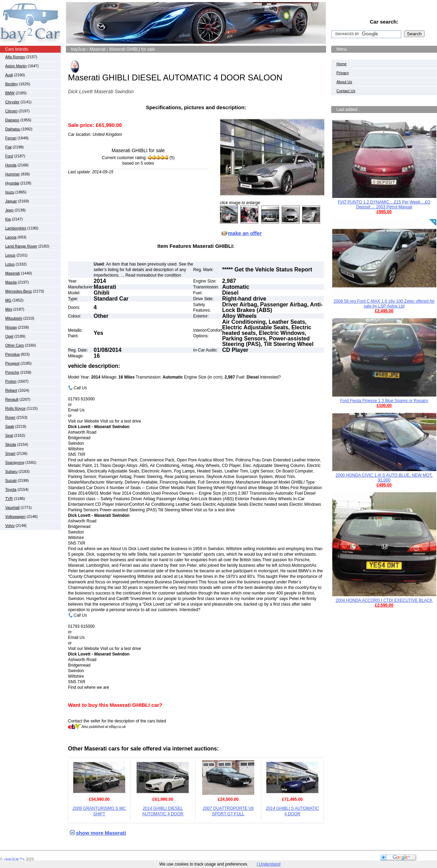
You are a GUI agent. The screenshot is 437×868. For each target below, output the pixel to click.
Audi (9, 75)
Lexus (10, 255)
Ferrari (11, 138)
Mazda (11, 282)
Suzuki (11, 480)
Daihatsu (13, 129)
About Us (344, 82)
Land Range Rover (21, 246)
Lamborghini (16, 228)
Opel (9, 336)
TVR (9, 498)
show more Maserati (101, 833)
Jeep (9, 210)
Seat (9, 435)
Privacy (343, 73)
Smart (10, 453)
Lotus (10, 264)
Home (341, 64)
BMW (10, 93)
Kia (8, 219)
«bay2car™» (14, 859)
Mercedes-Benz (19, 291)
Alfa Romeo (15, 57)
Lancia (11, 237)
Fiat (8, 147)
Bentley (12, 84)
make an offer (245, 233)
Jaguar (11, 201)
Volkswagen (15, 517)
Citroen (11, 111)
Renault (12, 399)
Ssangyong (15, 462)
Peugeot (12, 363)
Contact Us (346, 91)
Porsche (12, 372)
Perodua (12, 354)
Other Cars (15, 345)
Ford (9, 156)
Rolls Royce (15, 408)
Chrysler (12, 102)
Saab (10, 426)
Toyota (11, 489)
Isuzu (10, 192)
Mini (9, 309)
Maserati (12, 273)
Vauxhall (12, 507)
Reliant (11, 390)
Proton (11, 381)
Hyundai (12, 183)
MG (8, 300)
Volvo (10, 526)
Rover (10, 417)
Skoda (11, 444)
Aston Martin (16, 66)
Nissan (11, 327)
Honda (11, 165)
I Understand (269, 864)
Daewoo (12, 120)
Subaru (11, 471)
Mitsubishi (14, 318)
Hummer (12, 174)
